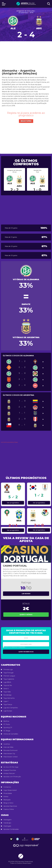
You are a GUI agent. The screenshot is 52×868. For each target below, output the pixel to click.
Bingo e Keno (8, 803)
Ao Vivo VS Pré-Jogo (11, 767)
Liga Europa (8, 711)
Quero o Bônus (26, 615)
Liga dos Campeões (11, 708)
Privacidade (8, 793)
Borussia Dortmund (10, 750)
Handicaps (7, 823)
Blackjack (7, 800)
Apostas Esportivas (10, 806)
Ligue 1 (6, 701)
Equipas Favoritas (10, 770)
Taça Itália (7, 692)
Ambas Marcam (9, 773)
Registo (27, 121)
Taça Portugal (8, 673)
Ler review (26, 594)
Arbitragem (7, 820)
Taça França (8, 705)
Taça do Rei (8, 685)
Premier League (9, 676)
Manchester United (10, 757)
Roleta (6, 797)
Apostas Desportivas (25, 861)
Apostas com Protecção (12, 777)
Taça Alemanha (9, 698)
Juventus (7, 744)
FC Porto (7, 724)
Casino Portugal (15, 566)
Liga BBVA (7, 682)
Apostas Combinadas (11, 829)
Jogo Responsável (10, 790)
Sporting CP (8, 728)
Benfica (6, 721)
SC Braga (7, 731)
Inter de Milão (8, 747)
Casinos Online (9, 809)
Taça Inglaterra (9, 679)
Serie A (6, 689)
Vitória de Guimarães (11, 734)
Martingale (7, 826)
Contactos (7, 787)
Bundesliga (7, 695)
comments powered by (9, 442)
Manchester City (9, 754)
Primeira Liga (8, 670)
